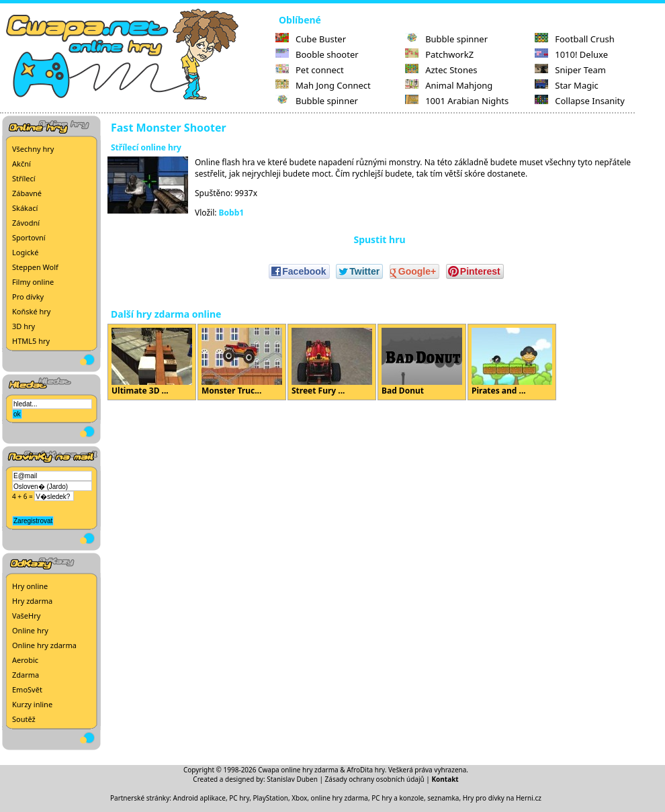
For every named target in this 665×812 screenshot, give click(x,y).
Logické (25, 252)
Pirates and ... (512, 362)
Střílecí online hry (146, 147)
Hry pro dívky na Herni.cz (502, 798)
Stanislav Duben (292, 779)
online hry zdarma (340, 798)
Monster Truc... (242, 362)
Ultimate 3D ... (152, 362)
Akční (21, 164)
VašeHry (26, 616)
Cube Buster (311, 39)
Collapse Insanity (580, 101)
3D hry (24, 326)
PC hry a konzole (398, 798)
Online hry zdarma (44, 645)
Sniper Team (570, 70)
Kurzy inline (32, 704)
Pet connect (310, 70)
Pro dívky (28, 297)
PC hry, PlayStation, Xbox (268, 798)
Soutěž (24, 719)
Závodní (26, 223)
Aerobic (25, 660)
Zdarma (26, 675)
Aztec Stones (441, 70)
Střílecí (24, 178)
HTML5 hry (31, 341)
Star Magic (567, 85)
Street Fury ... (332, 362)
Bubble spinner (317, 101)
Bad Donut (422, 362)
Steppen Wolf (35, 267)
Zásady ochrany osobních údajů (375, 779)
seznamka (443, 798)
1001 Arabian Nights (457, 101)
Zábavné (27, 193)
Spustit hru (379, 239)
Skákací (25, 208)
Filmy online (33, 282)
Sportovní (29, 237)
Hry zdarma (32, 601)
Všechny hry (33, 149)
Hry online (30, 586)
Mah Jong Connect (323, 85)
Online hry (30, 630)
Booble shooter (317, 54)
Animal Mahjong (449, 85)
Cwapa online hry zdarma (298, 770)
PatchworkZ (439, 54)
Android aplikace (199, 798)
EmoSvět (27, 689)
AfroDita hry (366, 770)
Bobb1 (232, 213)
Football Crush (574, 39)
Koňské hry (31, 311)
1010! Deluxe (571, 54)
